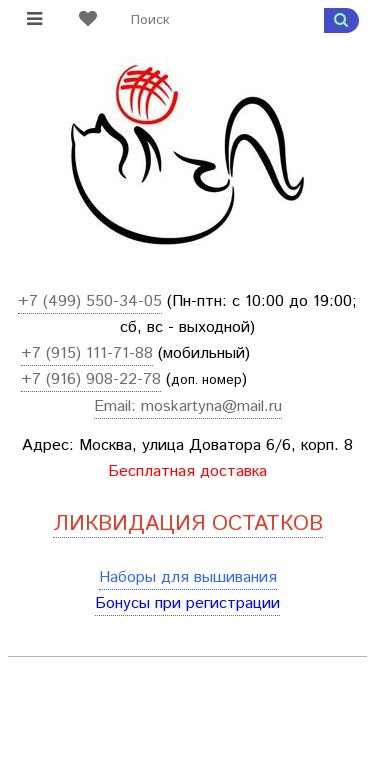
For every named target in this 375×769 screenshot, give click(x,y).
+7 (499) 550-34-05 (90, 301)
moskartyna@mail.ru (211, 406)
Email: (117, 406)
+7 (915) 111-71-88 (87, 353)
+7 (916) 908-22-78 (91, 379)
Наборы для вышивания (188, 577)
